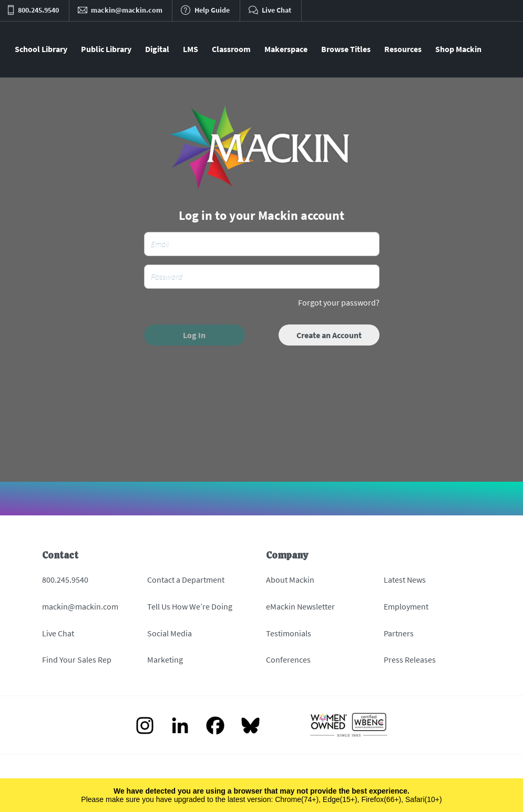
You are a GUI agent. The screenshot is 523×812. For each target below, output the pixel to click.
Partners (399, 633)
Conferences (288, 659)
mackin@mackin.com (80, 606)
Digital (157, 49)
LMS (191, 49)
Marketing (165, 659)
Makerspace (286, 49)
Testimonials (289, 633)
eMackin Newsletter (300, 606)
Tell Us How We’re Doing (190, 606)
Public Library (106, 49)
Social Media (170, 633)
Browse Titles (346, 49)
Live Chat (58, 633)
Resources (403, 49)
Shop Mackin (458, 49)
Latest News (405, 580)
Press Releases (410, 659)
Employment (406, 606)
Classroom (231, 49)
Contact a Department (186, 580)
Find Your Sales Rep (77, 659)
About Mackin (290, 580)
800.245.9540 (65, 580)
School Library (41, 49)
